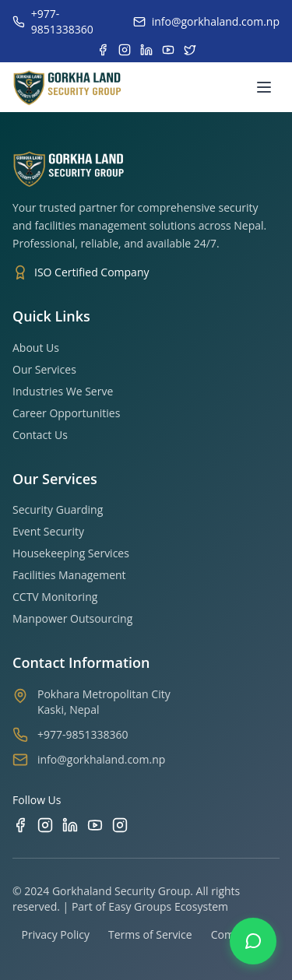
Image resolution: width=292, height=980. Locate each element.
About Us (36, 348)
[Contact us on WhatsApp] (253, 941)
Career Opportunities (66, 413)
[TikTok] (120, 825)
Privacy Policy (56, 934)
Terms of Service (150, 934)
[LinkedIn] (70, 825)
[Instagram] (45, 825)
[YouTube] (95, 825)
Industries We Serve (63, 391)
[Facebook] (20, 825)
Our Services (44, 369)
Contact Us (40, 435)
